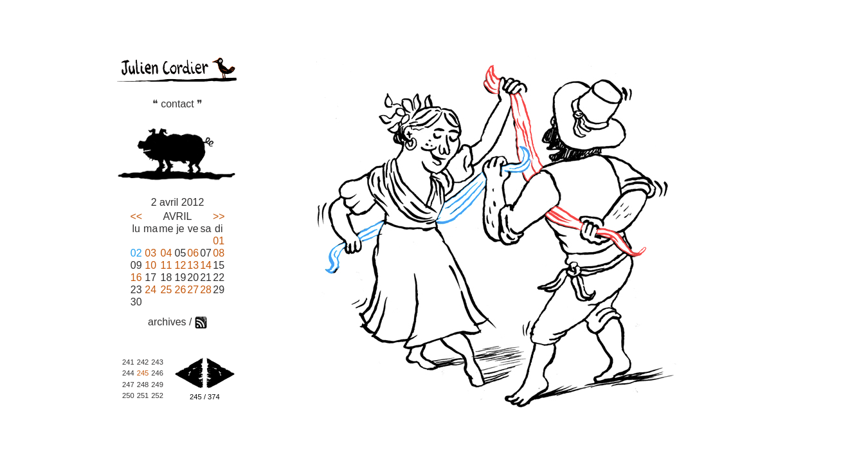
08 (219, 253)
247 (128, 385)
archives (167, 322)
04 (167, 253)
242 (143, 362)
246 (157, 373)
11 (167, 265)
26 (181, 290)
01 (219, 241)
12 (181, 265)
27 (193, 290)
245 (143, 373)
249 (157, 385)
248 (143, 385)
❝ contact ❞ (177, 104)
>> (219, 216)
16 (136, 277)
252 (157, 395)
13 (193, 265)
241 (128, 362)
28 (206, 290)
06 (193, 253)
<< (136, 216)
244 (128, 373)
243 (157, 362)
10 (150, 265)
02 (136, 253)
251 (143, 395)
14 (206, 265)
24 (150, 290)
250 (128, 395)
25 (167, 290)
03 (150, 253)
